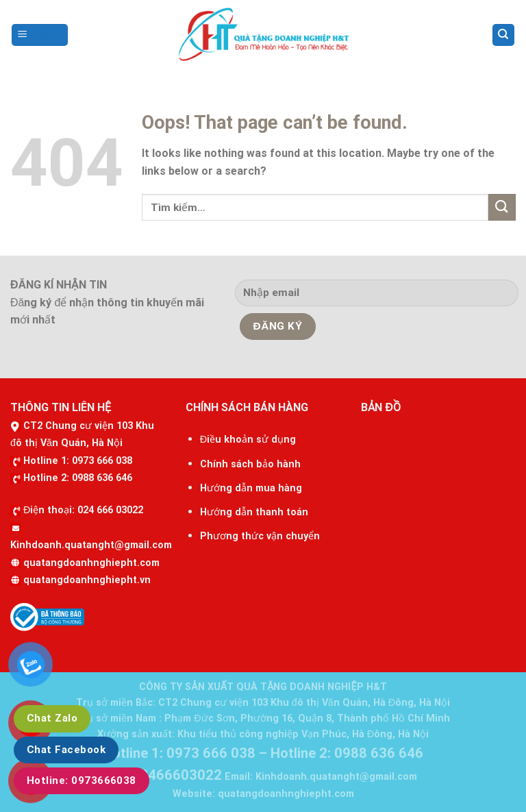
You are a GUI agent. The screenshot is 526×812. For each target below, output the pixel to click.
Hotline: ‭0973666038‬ (82, 780)
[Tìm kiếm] (504, 35)
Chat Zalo (52, 718)
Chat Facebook (66, 750)
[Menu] (40, 35)
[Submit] (502, 207)
